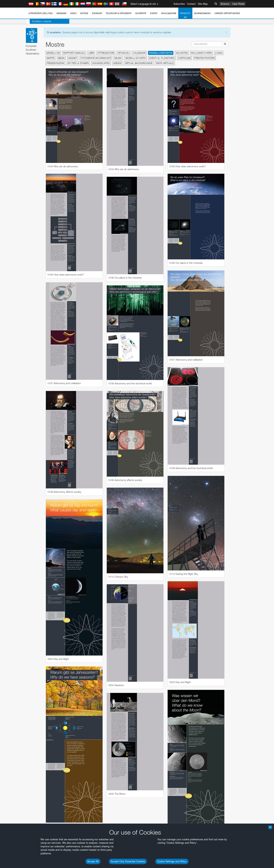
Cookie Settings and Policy (172, 861)
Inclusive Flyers (201, 53)
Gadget (73, 58)
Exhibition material (38, 21)
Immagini (61, 13)
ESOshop (97, 13)
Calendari (139, 53)
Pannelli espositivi (161, 53)
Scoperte (141, 13)
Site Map (203, 4)
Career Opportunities (227, 13)
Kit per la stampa (78, 63)
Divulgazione (169, 13)
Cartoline (184, 58)
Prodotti (185, 15)
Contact (191, 4)
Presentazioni (55, 63)
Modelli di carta (136, 58)
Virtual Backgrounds (139, 63)
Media (61, 58)
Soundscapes (101, 63)
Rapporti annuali (74, 53)
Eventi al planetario (162, 58)
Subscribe (179, 4)
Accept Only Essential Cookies (128, 861)
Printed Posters (205, 58)
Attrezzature (106, 53)
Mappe (51, 58)
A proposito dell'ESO (41, 13)
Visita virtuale (165, 63)
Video (73, 13)
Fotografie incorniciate (96, 58)
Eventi (154, 13)
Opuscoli (123, 53)
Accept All (93, 861)
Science (225, 4)
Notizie (84, 13)
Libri (91, 53)
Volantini (182, 53)
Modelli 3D (53, 53)
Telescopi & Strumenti (119, 13)
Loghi (219, 53)
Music (118, 58)
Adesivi (117, 63)
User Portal (238, 4)
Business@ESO (202, 13)
